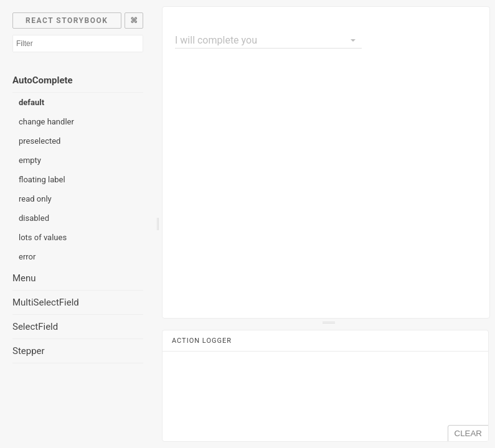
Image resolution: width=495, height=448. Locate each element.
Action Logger (202, 341)
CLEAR (468, 433)
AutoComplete (43, 80)
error (27, 257)
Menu (24, 278)
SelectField (35, 327)
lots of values (43, 237)
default (31, 102)
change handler (46, 122)
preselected (40, 141)
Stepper (29, 351)
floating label (42, 180)
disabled (34, 218)
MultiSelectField (46, 302)
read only (35, 199)
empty (30, 160)
